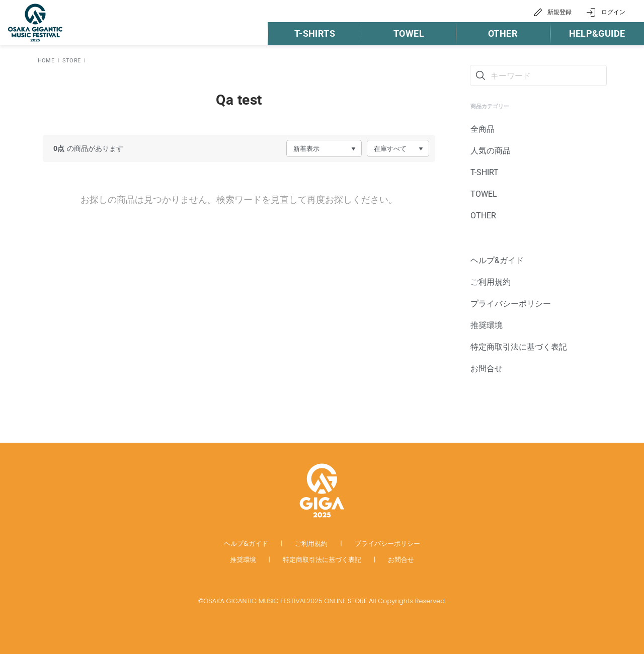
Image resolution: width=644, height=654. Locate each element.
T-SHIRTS (315, 33)
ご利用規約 (491, 282)
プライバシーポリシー (511, 304)
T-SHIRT (485, 172)
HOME (46, 61)
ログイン (613, 12)
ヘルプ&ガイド (497, 260)
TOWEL (409, 33)
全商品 (482, 129)
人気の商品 (491, 151)
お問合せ (487, 369)
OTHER (503, 33)
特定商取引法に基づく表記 (519, 347)
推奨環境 (487, 325)
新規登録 (559, 12)
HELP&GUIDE (597, 33)
